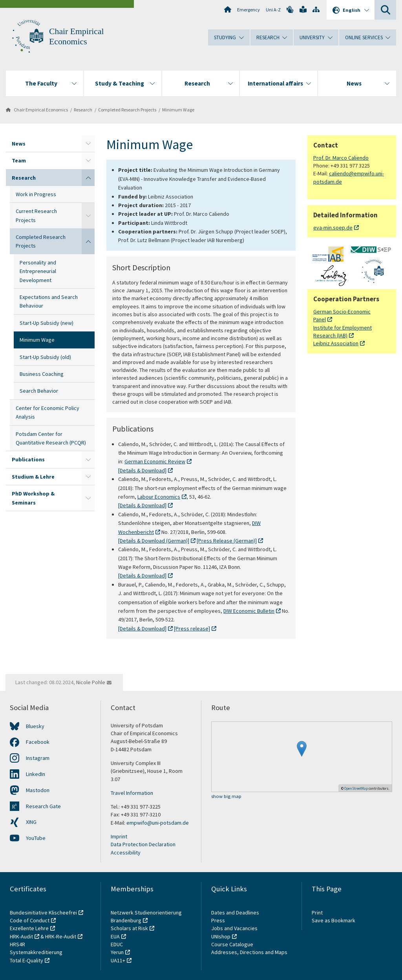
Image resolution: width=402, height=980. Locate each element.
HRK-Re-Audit (61, 936)
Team (19, 160)
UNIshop (221, 936)
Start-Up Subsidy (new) (47, 323)
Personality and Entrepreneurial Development (38, 271)
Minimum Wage (178, 110)
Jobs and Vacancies (234, 928)
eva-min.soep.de (333, 228)
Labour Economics (159, 497)
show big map (226, 797)
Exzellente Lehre (29, 928)
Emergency (249, 10)
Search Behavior (39, 391)
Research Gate (43, 806)
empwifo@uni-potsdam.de (158, 823)
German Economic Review (155, 461)
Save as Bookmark (333, 920)
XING (31, 822)
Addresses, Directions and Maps (249, 952)
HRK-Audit (21, 936)
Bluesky (35, 726)
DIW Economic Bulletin (249, 611)
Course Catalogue (232, 944)
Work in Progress (36, 194)
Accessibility (126, 852)
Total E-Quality (26, 960)
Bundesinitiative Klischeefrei (43, 913)
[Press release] (192, 628)
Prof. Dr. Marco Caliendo (341, 158)
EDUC (117, 944)
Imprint (119, 836)
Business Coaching (42, 374)
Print (317, 913)
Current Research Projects (36, 215)
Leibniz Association (336, 343)
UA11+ (118, 960)
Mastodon (38, 790)
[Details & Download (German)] (154, 541)
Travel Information (132, 793)
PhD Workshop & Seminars (33, 498)
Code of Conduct (30, 920)
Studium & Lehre (33, 477)
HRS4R (17, 944)
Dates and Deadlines (235, 913)
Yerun (117, 952)
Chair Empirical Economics (41, 110)
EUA (115, 936)
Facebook (38, 742)
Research (83, 110)
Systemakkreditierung (36, 952)
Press (218, 920)
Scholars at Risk (129, 928)
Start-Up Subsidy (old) (45, 357)
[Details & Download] (142, 470)
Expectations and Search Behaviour (49, 301)
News (19, 144)
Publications (28, 459)
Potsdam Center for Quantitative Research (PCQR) (51, 438)
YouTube (36, 838)
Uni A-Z (273, 10)
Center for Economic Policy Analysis (48, 412)
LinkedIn (36, 774)
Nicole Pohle (91, 682)
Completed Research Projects (127, 110)
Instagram (38, 758)
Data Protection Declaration (143, 844)
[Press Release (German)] (227, 541)
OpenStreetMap (356, 788)
